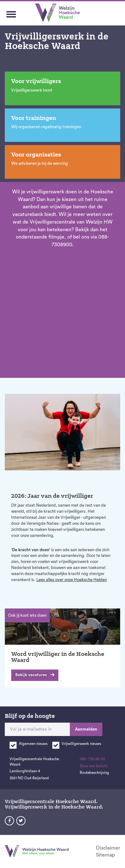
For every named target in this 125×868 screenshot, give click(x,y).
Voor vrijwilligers (36, 81)
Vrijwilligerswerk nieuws (81, 744)
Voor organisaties (36, 155)
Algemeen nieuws (33, 744)
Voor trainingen (34, 118)
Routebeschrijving (94, 773)
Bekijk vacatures (31, 675)
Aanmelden (86, 729)
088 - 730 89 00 (92, 759)
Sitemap (105, 855)
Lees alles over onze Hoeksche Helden (72, 580)
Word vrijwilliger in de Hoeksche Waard (58, 657)
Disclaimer (108, 848)
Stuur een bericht (94, 766)
